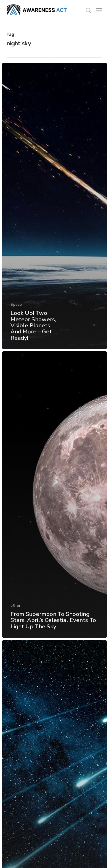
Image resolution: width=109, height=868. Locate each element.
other (16, 606)
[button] (99, 10)
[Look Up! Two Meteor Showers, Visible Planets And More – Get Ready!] (55, 206)
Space (16, 304)
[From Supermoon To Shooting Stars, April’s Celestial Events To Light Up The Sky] (55, 495)
